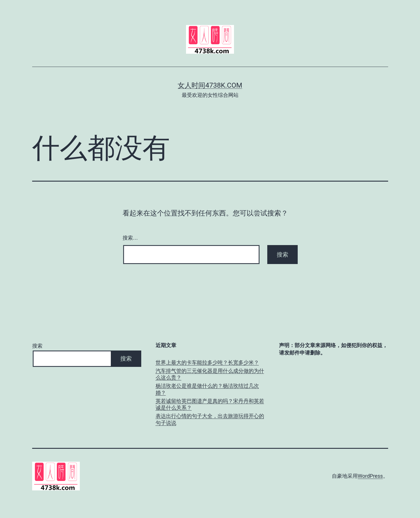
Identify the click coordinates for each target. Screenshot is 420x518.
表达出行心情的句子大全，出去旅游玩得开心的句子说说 (210, 419)
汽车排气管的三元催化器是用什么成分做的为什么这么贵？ (210, 374)
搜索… (130, 238)
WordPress (370, 476)
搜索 (37, 346)
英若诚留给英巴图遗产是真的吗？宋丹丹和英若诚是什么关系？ (210, 404)
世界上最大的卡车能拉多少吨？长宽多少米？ (207, 362)
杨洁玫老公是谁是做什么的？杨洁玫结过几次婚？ (207, 389)
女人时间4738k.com (210, 85)
